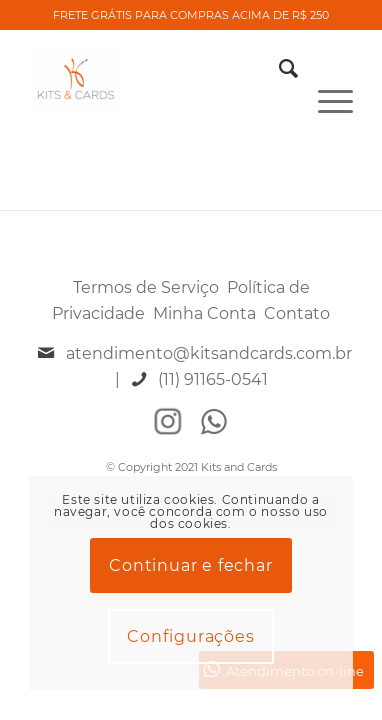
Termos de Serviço (146, 287)
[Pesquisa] (278, 69)
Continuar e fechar (190, 565)
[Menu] (325, 69)
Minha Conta (204, 313)
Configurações (190, 636)
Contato (297, 313)
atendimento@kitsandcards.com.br (209, 353)
